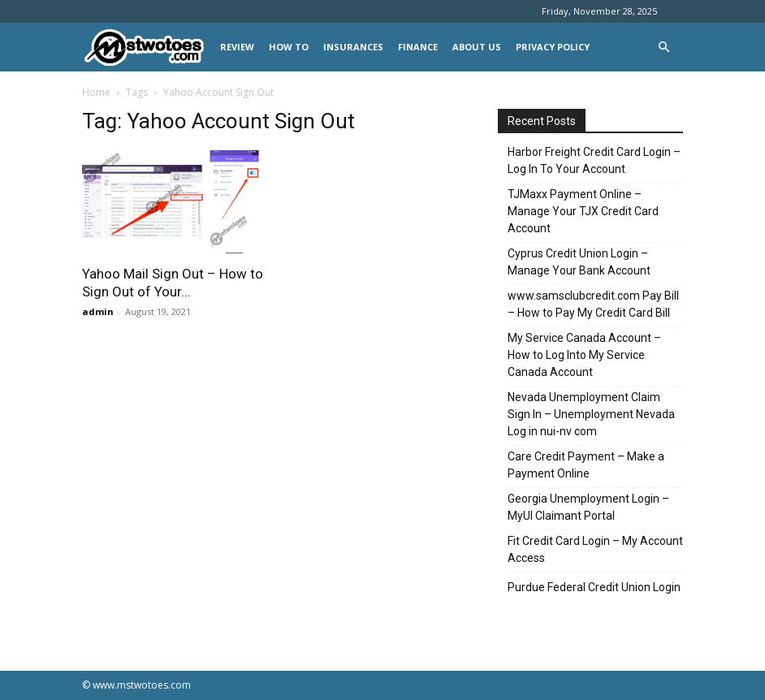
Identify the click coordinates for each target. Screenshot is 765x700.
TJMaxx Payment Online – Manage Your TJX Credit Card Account (583, 211)
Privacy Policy (553, 47)
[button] (663, 48)
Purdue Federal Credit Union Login (594, 587)
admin (98, 311)
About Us (477, 47)
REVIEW (237, 47)
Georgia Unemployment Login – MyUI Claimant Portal (588, 507)
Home (96, 92)
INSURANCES (353, 47)
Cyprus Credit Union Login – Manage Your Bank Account (579, 262)
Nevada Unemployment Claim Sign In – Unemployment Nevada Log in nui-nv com (591, 414)
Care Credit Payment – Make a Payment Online (586, 465)
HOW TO (289, 47)
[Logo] (147, 48)
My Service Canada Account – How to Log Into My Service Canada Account (584, 355)
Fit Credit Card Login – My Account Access (595, 549)
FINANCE (418, 47)
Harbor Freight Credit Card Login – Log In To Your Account (594, 160)
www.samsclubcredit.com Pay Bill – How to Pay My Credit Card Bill (593, 304)
